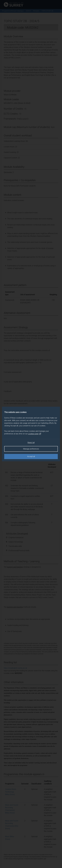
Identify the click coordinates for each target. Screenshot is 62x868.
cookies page (35, 434)
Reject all (31, 443)
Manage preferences (31, 449)
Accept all (31, 456)
